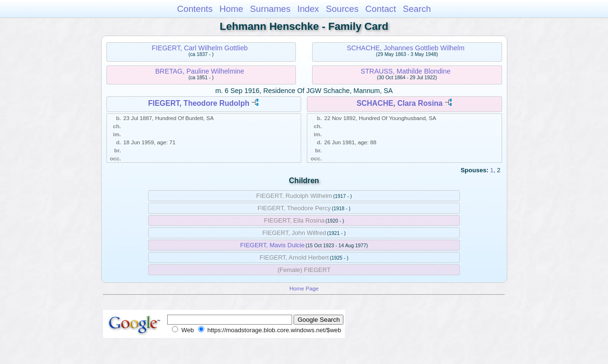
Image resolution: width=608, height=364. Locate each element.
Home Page (304, 288)
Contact (381, 9)
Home (231, 9)
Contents (195, 9)
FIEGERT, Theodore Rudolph (199, 103)
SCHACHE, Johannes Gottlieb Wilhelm (406, 48)
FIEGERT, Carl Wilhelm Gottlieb (199, 48)
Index (308, 9)
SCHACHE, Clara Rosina (400, 103)
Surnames (270, 9)
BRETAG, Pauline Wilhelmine (200, 71)
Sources (342, 9)
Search (417, 9)
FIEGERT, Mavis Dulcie (273, 245)
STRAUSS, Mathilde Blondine (405, 71)
